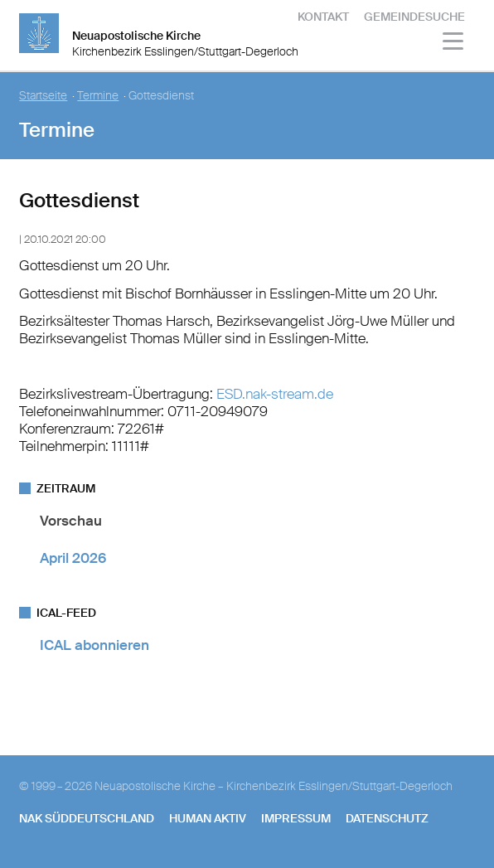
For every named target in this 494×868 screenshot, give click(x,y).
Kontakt (323, 17)
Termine (98, 96)
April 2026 (73, 558)
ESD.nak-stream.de (275, 394)
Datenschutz (387, 818)
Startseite (43, 96)
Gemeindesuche (414, 17)
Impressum (296, 818)
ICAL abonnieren (94, 645)
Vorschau (71, 521)
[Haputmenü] (454, 44)
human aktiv (208, 818)
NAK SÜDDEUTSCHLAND (87, 818)
